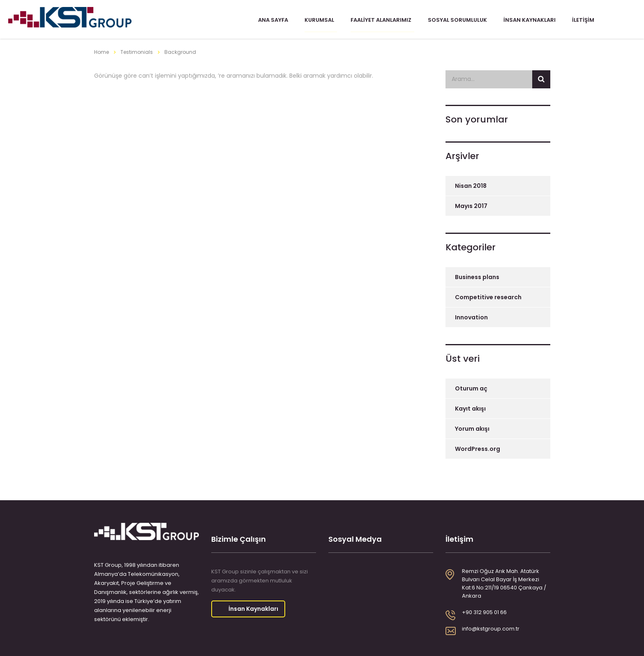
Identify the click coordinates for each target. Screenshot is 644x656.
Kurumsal (317, 22)
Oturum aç (471, 387)
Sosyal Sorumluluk (455, 22)
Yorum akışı (472, 427)
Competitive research (488, 296)
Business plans (477, 275)
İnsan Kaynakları (527, 22)
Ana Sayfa (271, 22)
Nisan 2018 (471, 184)
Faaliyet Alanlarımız (379, 22)
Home (102, 50)
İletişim (581, 22)
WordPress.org (478, 447)
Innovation (471, 316)
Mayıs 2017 (471, 204)
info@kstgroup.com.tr (491, 627)
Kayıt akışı (470, 407)
